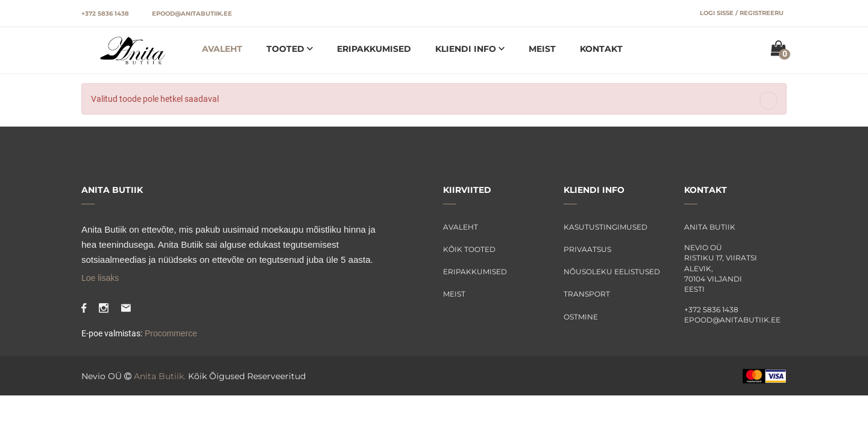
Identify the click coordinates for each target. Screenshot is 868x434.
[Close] (769, 101)
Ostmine (581, 317)
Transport (587, 294)
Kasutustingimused (605, 227)
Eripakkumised (374, 49)
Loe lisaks (100, 278)
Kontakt (601, 49)
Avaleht (222, 49)
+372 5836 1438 (105, 14)
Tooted (287, 49)
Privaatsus (587, 249)
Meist (542, 49)
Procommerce (170, 333)
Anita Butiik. (160, 376)
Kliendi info (467, 49)
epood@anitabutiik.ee (192, 14)
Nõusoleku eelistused (612, 272)
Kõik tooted (469, 249)
